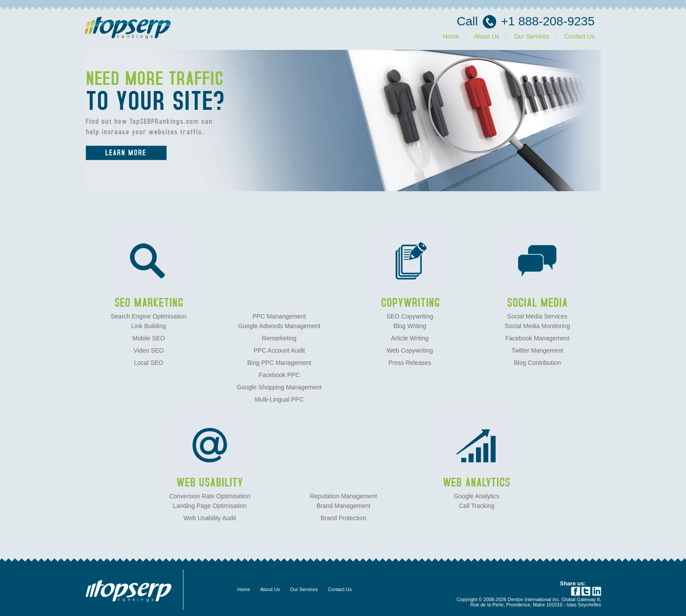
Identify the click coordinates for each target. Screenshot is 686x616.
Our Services (532, 36)
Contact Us (579, 36)
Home (451, 36)
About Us (486, 36)
